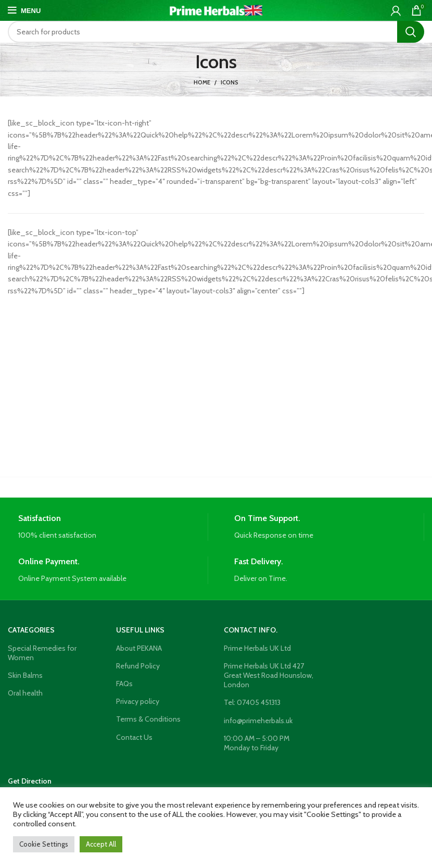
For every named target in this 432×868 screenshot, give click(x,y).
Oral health (25, 693)
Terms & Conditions (148, 719)
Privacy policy (138, 701)
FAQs (124, 684)
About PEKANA (139, 648)
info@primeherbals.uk (258, 721)
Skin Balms (25, 675)
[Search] (216, 32)
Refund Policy (138, 666)
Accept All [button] (101, 844)
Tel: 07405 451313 (252, 702)
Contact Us (134, 737)
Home (202, 82)
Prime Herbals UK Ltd (257, 648)
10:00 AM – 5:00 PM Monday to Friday (257, 743)
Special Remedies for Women (42, 653)
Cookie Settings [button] (44, 844)
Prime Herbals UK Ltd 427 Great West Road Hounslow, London (269, 675)
